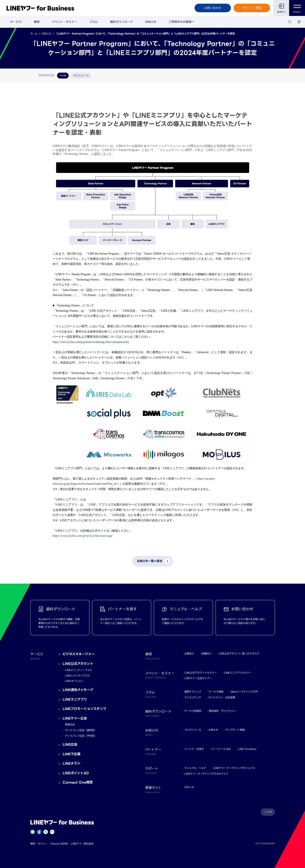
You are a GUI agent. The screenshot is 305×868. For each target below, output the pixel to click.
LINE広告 (70, 744)
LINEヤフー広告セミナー (198, 678)
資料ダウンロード (121, 22)
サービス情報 (216, 692)
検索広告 (70, 724)
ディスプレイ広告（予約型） (81, 736)
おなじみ (189, 787)
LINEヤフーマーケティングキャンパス (234, 768)
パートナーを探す (194, 749)
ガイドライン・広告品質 (222, 697)
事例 (37, 22)
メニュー (297, 8)
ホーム (34, 34)
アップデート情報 (235, 730)
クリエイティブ (193, 697)
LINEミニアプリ (75, 699)
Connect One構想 (78, 782)
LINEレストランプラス (77, 676)
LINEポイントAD (76, 773)
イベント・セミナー (64, 22)
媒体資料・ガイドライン (222, 711)
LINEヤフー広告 (75, 718)
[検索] (290, 22)
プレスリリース (193, 730)
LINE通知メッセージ (78, 690)
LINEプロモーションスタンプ (84, 709)
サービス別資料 (193, 711)
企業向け (189, 653)
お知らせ (151, 22)
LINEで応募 (72, 754)
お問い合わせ (213, 8)
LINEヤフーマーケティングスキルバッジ (206, 774)
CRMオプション (74, 681)
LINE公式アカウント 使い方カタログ (239, 653)
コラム (94, 22)
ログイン (281, 12)
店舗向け (206, 653)
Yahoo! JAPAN (59, 844)
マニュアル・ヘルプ (195, 768)
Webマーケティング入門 (244, 692)
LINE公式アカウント (78, 664)
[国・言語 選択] (299, 22)
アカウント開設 (252, 8)
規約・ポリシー (39, 844)
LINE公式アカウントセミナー (201, 673)
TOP (269, 812)
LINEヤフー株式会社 (82, 844)
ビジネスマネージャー (79, 654)
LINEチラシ (72, 763)
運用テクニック (193, 692)
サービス (16, 22)
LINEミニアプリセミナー (238, 673)
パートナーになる (221, 749)
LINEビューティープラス (78, 670)
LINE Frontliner (247, 749)
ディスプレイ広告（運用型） (81, 730)
